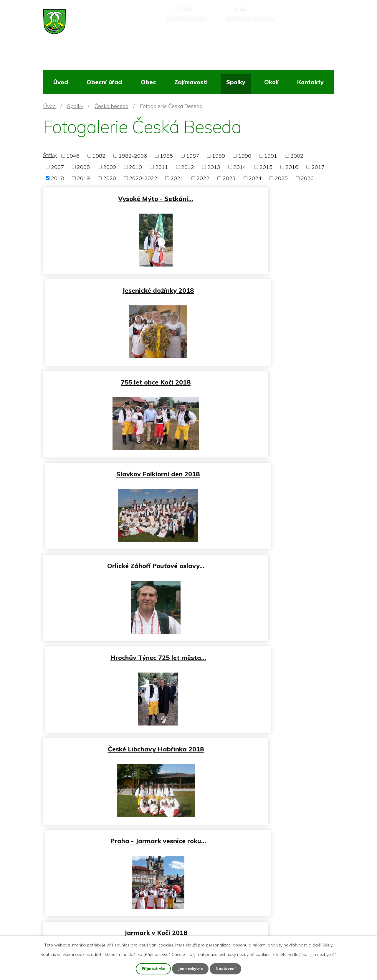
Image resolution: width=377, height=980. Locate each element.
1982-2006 (133, 156)
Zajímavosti (191, 82)
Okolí (271, 82)
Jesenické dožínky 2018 (263, 198)
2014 (240, 167)
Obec (148, 82)
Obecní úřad (104, 82)
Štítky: (50, 155)
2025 (281, 178)
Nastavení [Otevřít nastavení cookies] (227, 969)
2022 (203, 178)
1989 (219, 156)
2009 (110, 167)
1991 (271, 156)
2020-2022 (143, 178)
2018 (57, 178)
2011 (162, 167)
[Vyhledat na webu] (307, 25)
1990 (245, 156)
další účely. (323, 944)
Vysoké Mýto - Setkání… (114, 198)
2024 (255, 178)
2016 (292, 167)
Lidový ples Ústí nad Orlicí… (114, 648)
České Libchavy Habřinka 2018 (115, 468)
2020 (110, 178)
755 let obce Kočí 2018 (114, 288)
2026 (307, 178)
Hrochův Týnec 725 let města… (263, 378)
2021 (177, 178)
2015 (266, 167)
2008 (83, 167)
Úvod (61, 82)
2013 (214, 167)
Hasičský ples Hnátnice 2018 (115, 737)
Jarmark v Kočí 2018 (115, 558)
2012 (188, 167)
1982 (99, 156)
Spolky (236, 82)
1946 (73, 156)
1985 (166, 156)
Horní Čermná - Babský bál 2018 (263, 558)
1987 (193, 156)
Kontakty (310, 82)
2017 (318, 167)
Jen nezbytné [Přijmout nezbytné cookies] (191, 969)
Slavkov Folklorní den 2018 (263, 288)
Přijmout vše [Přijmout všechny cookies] (152, 969)
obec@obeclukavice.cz (80, 915)
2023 (229, 178)
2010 (135, 167)
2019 (83, 178)
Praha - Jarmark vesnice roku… (263, 468)
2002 (297, 156)
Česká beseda (111, 106)
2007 (57, 167)
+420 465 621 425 (76, 901)
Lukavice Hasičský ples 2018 (263, 648)
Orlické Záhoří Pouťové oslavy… (115, 378)
